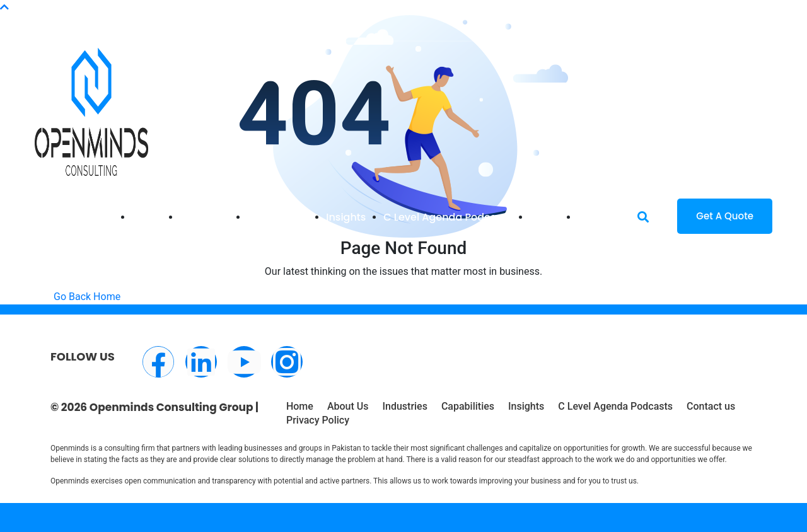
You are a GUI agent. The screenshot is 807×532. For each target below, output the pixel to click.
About (545, 217)
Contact (598, 217)
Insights (346, 217)
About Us (348, 406)
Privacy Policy (318, 420)
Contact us (711, 406)
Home (147, 217)
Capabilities (278, 217)
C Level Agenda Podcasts (447, 217)
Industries (205, 217)
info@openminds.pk (119, 15)
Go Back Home (87, 297)
